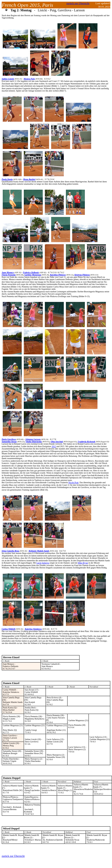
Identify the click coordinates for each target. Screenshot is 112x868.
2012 (54, 446)
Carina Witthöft (9, 629)
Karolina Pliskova (58, 275)
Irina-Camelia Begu (10, 551)
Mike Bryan (83, 563)
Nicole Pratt (73, 482)
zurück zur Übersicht (78, 3)
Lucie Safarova (43, 563)
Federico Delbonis (31, 272)
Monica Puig (29, 79)
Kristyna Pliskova (82, 275)
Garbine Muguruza (33, 275)
